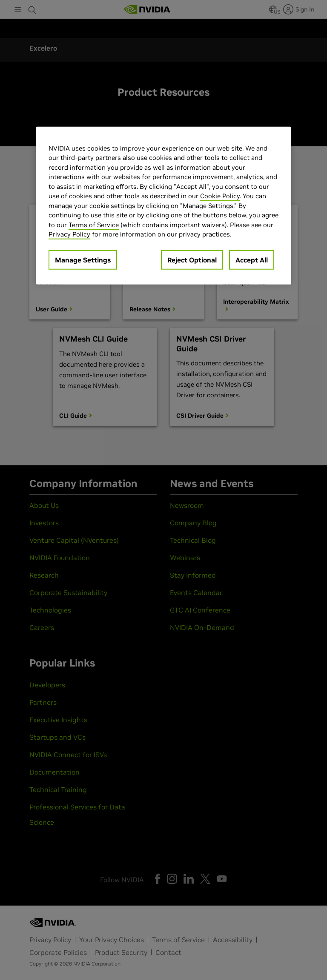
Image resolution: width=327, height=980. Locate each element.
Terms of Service (94, 224)
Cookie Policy (220, 196)
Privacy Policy (69, 234)
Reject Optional (192, 259)
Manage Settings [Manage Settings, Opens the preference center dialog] (83, 259)
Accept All (252, 259)
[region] (163, 205)
